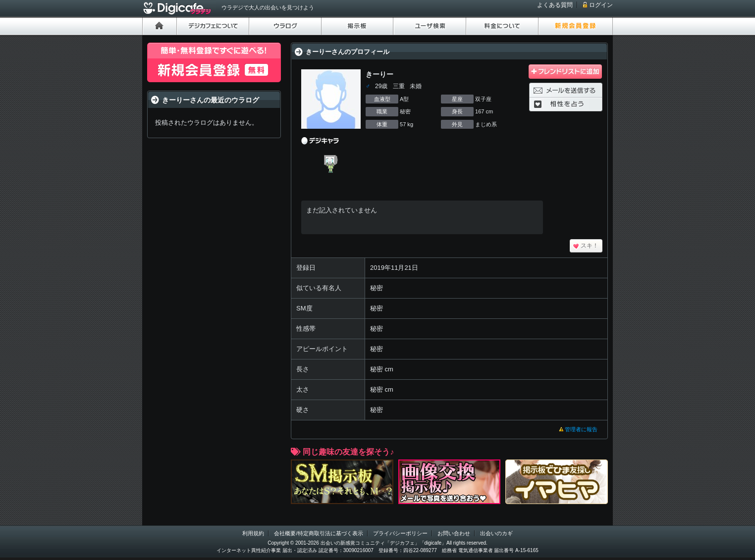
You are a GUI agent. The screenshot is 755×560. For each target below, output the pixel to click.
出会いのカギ (496, 533)
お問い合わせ (454, 533)
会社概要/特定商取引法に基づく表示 (318, 533)
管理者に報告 (581, 429)
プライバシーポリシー (400, 533)
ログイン (601, 5)
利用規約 (253, 533)
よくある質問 (555, 5)
